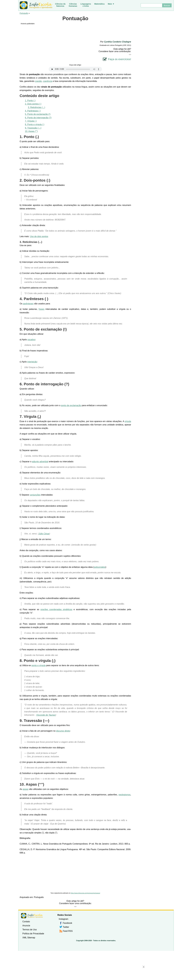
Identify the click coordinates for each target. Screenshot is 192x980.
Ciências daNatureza (60, 5)
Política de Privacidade (33, 934)
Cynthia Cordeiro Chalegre (118, 42)
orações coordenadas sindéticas (56, 609)
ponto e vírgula (39, 665)
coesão (38, 81)
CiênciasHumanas (73, 5)
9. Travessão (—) (33, 128)
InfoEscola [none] (32, 916)
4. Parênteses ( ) (33, 111)
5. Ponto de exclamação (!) (38, 114)
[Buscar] (151, 5)
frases (42, 309)
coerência (48, 81)
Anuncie (26, 926)
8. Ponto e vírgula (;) (35, 124)
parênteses (28, 304)
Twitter (66, 927)
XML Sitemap (29, 938)
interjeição (32, 362)
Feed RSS (68, 931)
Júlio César (44, 534)
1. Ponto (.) (30, 101)
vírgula (128, 421)
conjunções (35, 495)
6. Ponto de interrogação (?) (38, 118)
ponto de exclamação (71, 405)
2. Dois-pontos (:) (33, 104)
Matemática (99, 4)
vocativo (31, 340)
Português (24, 13)
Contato (26, 922)
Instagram (64, 919)
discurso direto (63, 731)
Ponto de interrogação (44, 384)
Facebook (67, 923)
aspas (26, 789)
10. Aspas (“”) (31, 131)
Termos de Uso (30, 930)
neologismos (125, 795)
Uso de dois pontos (39, 236)
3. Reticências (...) (36, 107)
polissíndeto (100, 567)
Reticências (30, 242)
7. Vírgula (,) (31, 121)
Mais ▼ (111, 4)
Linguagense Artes (86, 5)
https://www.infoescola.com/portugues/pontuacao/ (85, 893)
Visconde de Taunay (46, 715)
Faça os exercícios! (120, 59)
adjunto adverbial (40, 462)
